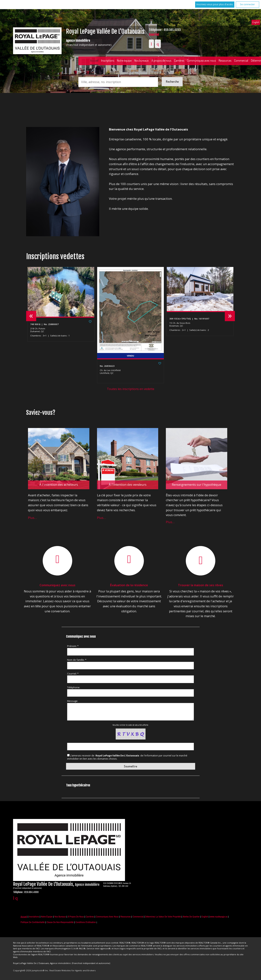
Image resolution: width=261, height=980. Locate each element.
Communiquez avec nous (201, 61)
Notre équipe (124, 61)
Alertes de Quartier (191, 917)
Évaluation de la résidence (129, 585)
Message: (73, 701)
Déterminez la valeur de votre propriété (163, 917)
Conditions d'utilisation (86, 922)
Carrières (179, 61)
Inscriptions (108, 61)
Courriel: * (73, 674)
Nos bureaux (142, 61)
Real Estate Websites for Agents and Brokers (73, 970)
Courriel (154, 35)
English (256, 22)
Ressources (225, 61)
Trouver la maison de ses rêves (201, 585)
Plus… (32, 518)
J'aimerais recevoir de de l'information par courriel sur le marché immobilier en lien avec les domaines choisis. (127, 757)
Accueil (94, 61)
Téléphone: (74, 687)
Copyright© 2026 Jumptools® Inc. (31, 970)
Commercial (138, 917)
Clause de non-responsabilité (60, 922)
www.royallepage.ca (219, 917)
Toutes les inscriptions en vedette (131, 389)
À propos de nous (161, 61)
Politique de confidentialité (33, 922)
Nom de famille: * (77, 660)
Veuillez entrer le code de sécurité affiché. (131, 725)
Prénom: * (73, 646)
